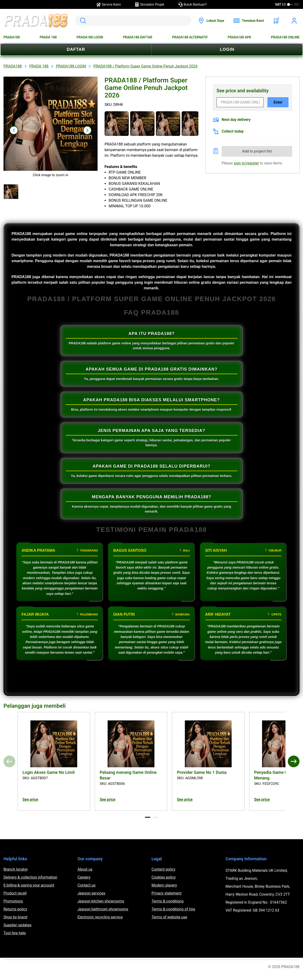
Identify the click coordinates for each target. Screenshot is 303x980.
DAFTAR (76, 49)
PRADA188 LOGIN (90, 37)
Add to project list (257, 151)
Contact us (86, 885)
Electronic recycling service (100, 917)
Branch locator (16, 869)
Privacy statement (167, 893)
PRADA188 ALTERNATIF (190, 37)
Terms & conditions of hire (173, 909)
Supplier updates (17, 925)
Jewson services (91, 893)
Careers (84, 877)
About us (85, 869)
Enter (278, 102)
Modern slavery (164, 885)
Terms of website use (169, 917)
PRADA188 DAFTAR (137, 37)
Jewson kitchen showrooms (101, 901)
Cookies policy (164, 877)
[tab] (148, 817)
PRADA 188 (48, 37)
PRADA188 (12, 37)
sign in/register (246, 163)
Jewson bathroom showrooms (103, 909)
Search (82, 21)
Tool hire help (15, 933)
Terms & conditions (168, 901)
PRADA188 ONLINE (285, 37)
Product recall (15, 893)
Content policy (164, 869)
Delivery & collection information (30, 877)
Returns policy (15, 909)
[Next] (294, 761)
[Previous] (9, 761)
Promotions (13, 901)
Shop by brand (15, 917)
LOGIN (227, 49)
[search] (133, 21)
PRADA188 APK (239, 37)
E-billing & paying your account (29, 885)
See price (30, 799)
